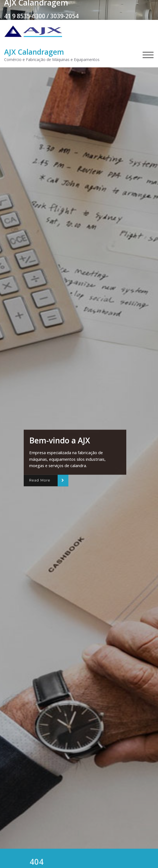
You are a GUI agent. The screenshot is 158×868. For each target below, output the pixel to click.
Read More (40, 481)
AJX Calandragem (34, 52)
